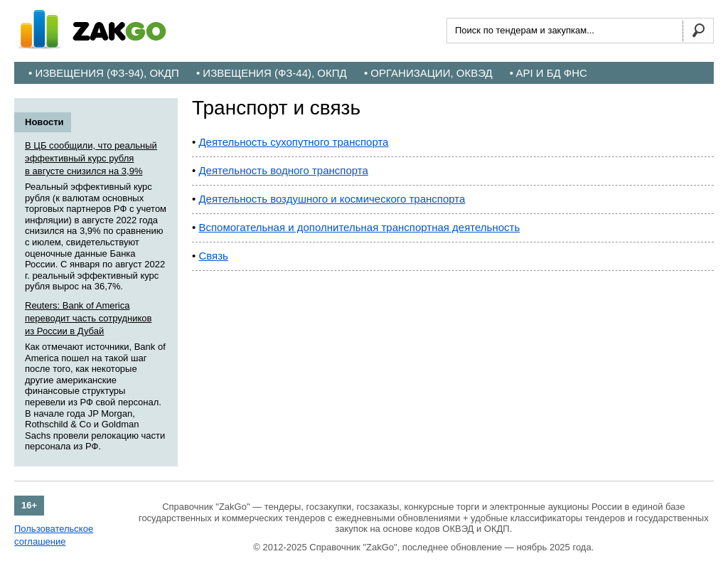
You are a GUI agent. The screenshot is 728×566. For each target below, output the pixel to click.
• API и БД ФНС (548, 73)
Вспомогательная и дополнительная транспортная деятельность (359, 227)
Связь (213, 256)
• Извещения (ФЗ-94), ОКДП (104, 73)
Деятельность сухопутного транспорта (293, 142)
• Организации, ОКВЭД (428, 73)
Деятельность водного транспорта (283, 170)
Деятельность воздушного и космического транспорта (332, 199)
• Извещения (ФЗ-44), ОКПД (272, 73)
